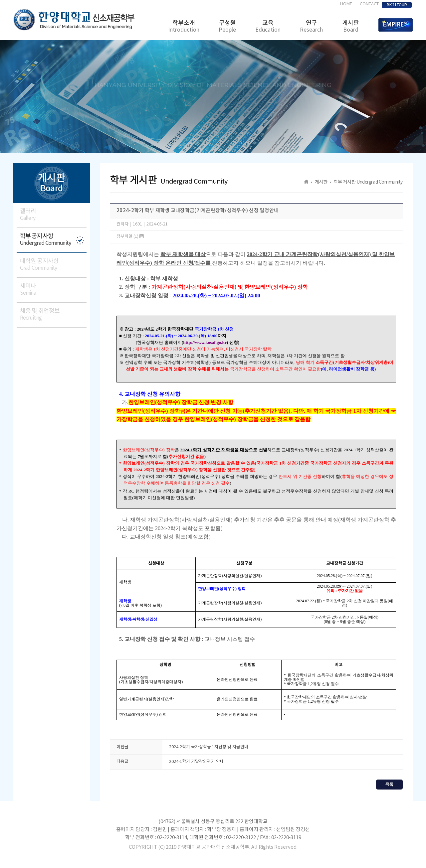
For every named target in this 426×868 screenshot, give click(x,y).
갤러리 (53, 215)
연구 (311, 26)
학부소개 (184, 26)
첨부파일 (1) (130, 237)
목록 (389, 785)
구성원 (227, 26)
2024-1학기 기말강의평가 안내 (197, 762)
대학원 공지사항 (53, 265)
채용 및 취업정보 (53, 314)
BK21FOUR (397, 5)
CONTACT (369, 4)
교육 (268, 26)
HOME (346, 4)
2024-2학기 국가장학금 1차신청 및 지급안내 (209, 747)
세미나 (53, 289)
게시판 (351, 26)
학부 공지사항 (53, 240)
